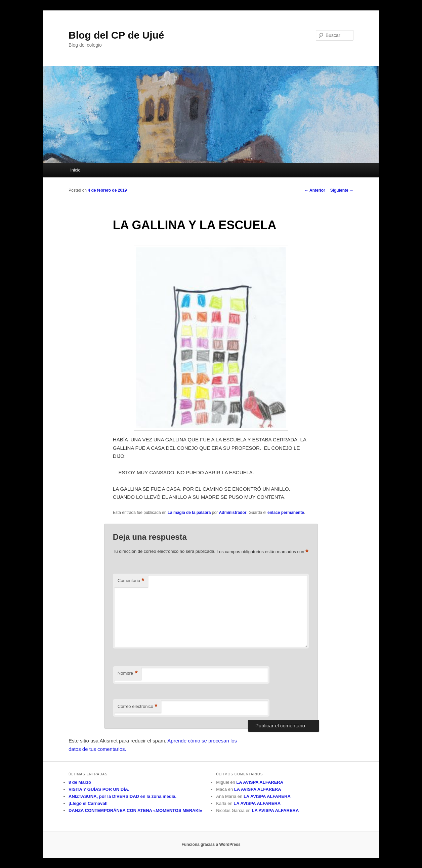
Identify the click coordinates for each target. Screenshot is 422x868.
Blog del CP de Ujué (116, 35)
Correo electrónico (138, 707)
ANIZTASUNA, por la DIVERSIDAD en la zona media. (122, 796)
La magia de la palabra (189, 513)
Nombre (128, 673)
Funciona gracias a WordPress (211, 845)
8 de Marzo (80, 782)
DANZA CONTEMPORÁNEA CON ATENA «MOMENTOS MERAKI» (135, 810)
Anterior (315, 190)
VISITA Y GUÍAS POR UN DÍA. (99, 789)
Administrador (233, 513)
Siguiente (342, 190)
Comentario (131, 581)
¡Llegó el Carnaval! (88, 803)
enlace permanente (286, 513)
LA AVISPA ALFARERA (260, 782)
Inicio (75, 170)
